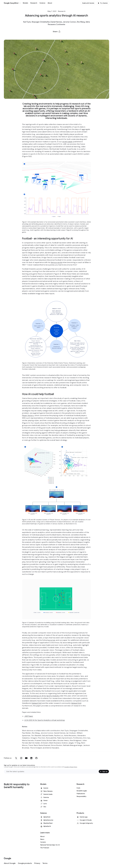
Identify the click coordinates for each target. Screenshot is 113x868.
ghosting (81, 547)
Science (42, 3)
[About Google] (10, 863)
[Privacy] (37, 863)
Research (34, 3)
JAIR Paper (29, 716)
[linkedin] (31, 758)
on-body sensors (43, 137)
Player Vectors (28, 415)
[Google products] (25, 863)
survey (53, 640)
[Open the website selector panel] (20, 3)
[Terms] (45, 863)
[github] (36, 758)
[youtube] (26, 758)
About (50, 3)
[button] (56, 32)
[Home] (11, 3)
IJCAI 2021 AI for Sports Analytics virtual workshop (45, 720)
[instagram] (21, 758)
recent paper (67, 142)
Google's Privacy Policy (71, 767)
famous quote (56, 262)
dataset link (37, 703)
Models (26, 3)
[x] (16, 758)
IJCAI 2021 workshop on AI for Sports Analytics (41, 696)
